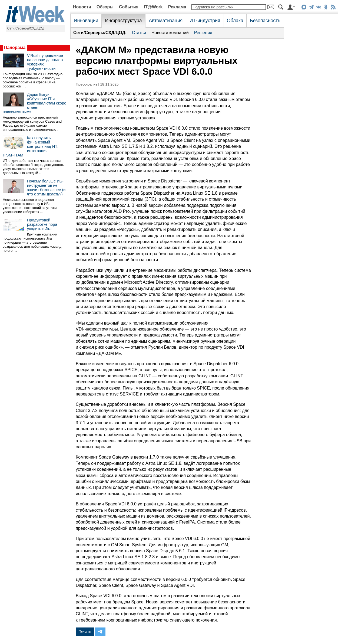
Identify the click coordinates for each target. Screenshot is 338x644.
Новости (82, 7)
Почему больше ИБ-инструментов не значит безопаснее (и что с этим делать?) (46, 188)
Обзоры (105, 7)
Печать (85, 632)
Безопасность (265, 21)
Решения (203, 33)
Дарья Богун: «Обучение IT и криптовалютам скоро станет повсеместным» (34, 103)
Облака (235, 21)
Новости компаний (170, 33)
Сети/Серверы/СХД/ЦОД (26, 28)
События (129, 7)
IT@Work (153, 7)
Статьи (139, 33)
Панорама (15, 48)
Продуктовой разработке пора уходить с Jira (42, 224)
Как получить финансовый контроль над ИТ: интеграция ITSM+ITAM (31, 146)
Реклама (177, 7)
